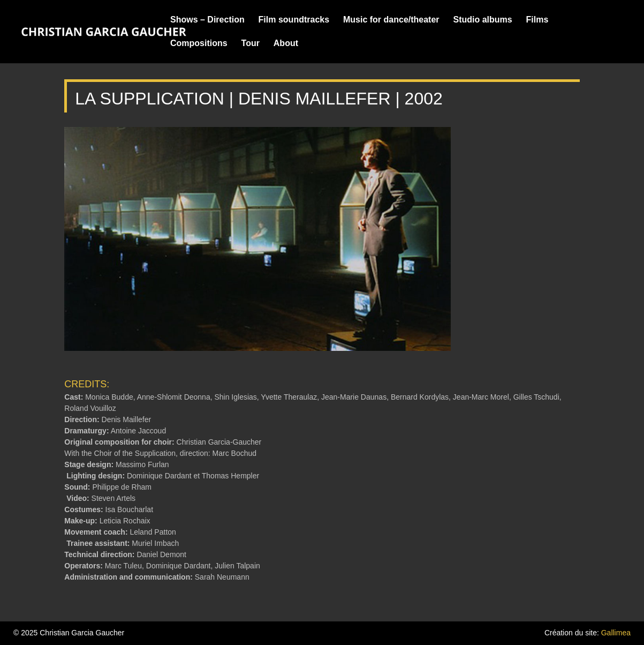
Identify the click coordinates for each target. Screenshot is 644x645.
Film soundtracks (294, 20)
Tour (251, 44)
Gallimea (616, 633)
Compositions (199, 44)
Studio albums (482, 20)
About (286, 44)
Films (537, 20)
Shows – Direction (207, 20)
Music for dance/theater (391, 20)
